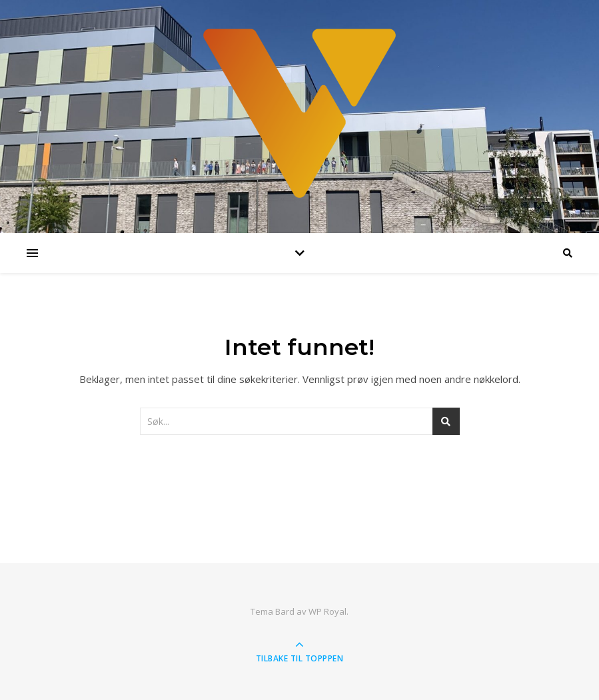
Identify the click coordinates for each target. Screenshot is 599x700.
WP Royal (327, 611)
